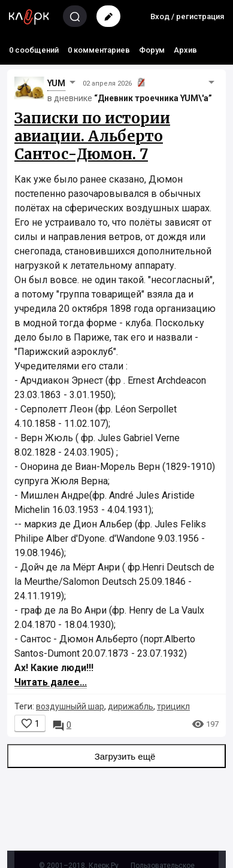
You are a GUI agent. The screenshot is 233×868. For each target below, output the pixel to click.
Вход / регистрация (187, 16)
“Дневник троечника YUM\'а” (153, 98)
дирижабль (131, 706)
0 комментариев (99, 50)
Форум (152, 50)
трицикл (173, 706)
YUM (56, 83)
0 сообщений (34, 50)
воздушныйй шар (70, 706)
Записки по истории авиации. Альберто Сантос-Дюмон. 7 (92, 136)
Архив (185, 50)
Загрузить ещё (117, 756)
